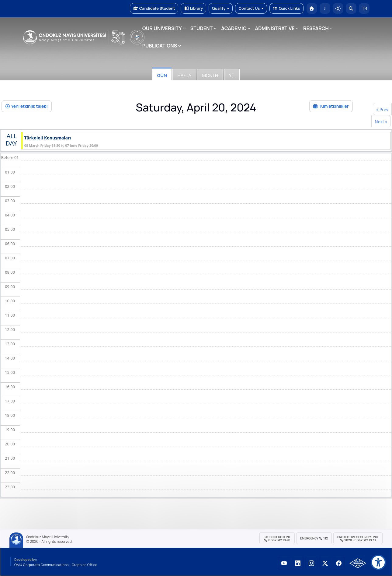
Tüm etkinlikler (331, 106)
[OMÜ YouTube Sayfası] (284, 563)
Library (193, 8)
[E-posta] (325, 8)
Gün (162, 75)
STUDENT (202, 28)
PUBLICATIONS (160, 46)
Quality (221, 8)
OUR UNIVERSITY (162, 28)
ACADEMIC (234, 28)
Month (210, 75)
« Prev (382, 109)
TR (364, 8)
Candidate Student (154, 8)
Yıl (232, 75)
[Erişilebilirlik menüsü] (378, 562)
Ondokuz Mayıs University (48, 537)
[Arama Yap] (351, 8)
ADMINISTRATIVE (275, 28)
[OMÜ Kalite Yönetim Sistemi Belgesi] (358, 563)
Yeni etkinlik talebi (27, 106)
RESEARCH (316, 28)
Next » (381, 122)
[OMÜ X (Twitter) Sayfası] (325, 563)
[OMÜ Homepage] (312, 8)
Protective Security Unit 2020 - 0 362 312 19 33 (358, 539)
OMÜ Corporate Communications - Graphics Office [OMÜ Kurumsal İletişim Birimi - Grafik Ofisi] (56, 565)
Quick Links (286, 8)
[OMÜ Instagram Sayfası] (311, 563)
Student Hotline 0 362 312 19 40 (277, 539)
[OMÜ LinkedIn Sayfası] (298, 563)
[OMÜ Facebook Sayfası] (339, 563)
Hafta (184, 75)
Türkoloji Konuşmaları (48, 138)
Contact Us (251, 8)
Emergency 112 (314, 538)
